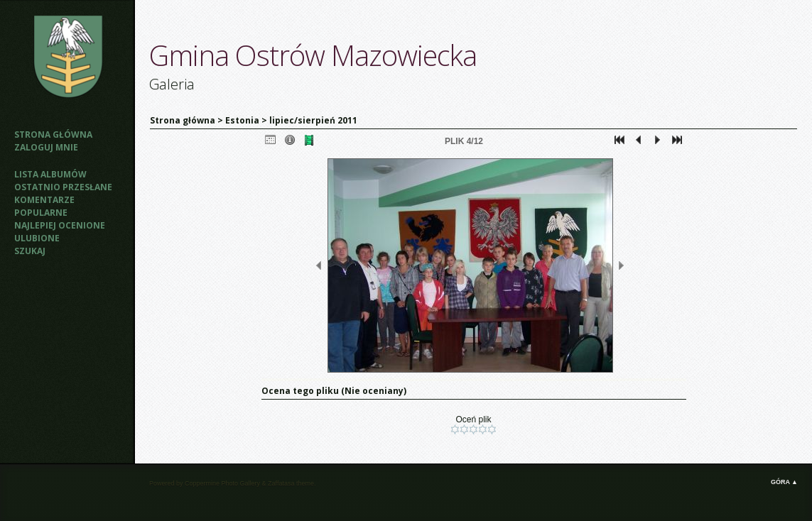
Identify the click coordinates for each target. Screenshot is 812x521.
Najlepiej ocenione (60, 225)
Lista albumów (50, 174)
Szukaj (30, 251)
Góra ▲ (784, 482)
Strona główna (53, 135)
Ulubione (37, 238)
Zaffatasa (281, 483)
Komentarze (44, 200)
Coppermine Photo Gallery (222, 483)
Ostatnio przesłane (63, 187)
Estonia (242, 120)
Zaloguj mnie (46, 147)
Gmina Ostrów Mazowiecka (313, 55)
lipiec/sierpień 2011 (313, 120)
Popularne (41, 213)
